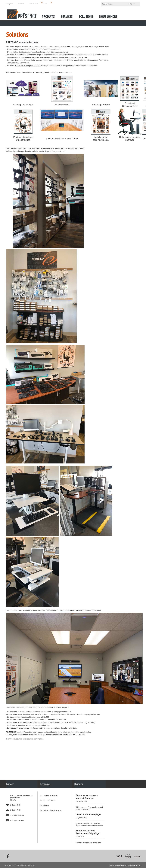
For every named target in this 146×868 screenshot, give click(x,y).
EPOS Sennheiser (22, 63)
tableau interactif (51, 57)
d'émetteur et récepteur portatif (27, 66)
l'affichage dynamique (79, 46)
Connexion (21, 4)
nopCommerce (138, 865)
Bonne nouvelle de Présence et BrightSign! (88, 831)
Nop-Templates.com (121, 865)
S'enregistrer (9, 4)
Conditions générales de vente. (52, 809)
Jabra (10, 63)
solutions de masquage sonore (56, 52)
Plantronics (104, 60)
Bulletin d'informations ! (51, 794)
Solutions (46, 804)
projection (98, 46)
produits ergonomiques (51, 49)
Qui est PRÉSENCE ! (49, 799)
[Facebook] (7, 856)
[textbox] (118, 4)
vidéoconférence (14, 57)
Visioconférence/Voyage (88, 813)
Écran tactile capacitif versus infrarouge (87, 795)
